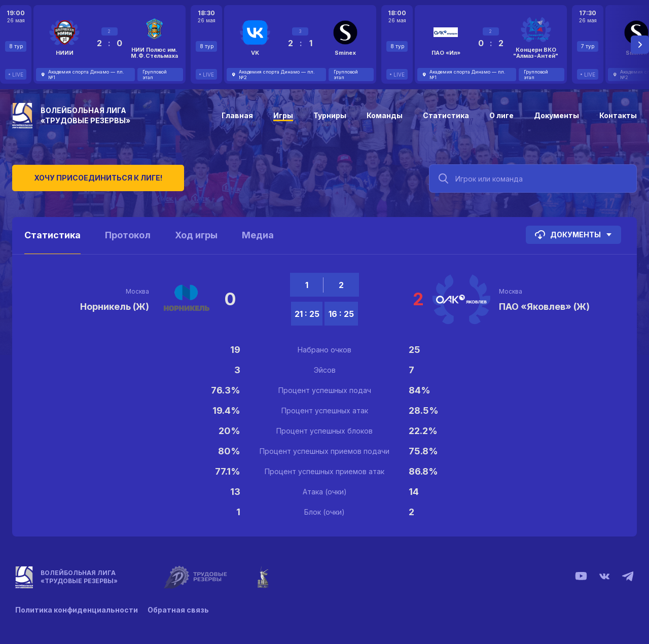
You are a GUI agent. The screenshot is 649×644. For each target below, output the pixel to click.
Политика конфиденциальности (77, 610)
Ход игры (196, 235)
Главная (237, 115)
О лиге (501, 115)
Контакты (618, 115)
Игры (283, 115)
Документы (556, 115)
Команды (385, 115)
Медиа (258, 235)
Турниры (330, 115)
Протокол (128, 235)
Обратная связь (179, 610)
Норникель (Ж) (115, 307)
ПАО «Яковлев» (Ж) (544, 307)
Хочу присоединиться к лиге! (88, 177)
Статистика (446, 115)
